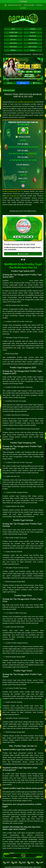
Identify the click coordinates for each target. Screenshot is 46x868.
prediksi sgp (13, 411)
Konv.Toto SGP (33, 43)
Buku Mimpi (13, 47)
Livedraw (33, 29)
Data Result (33, 36)
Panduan (33, 50)
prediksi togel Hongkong (23, 452)
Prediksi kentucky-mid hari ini (13, 191)
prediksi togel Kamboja (10, 534)
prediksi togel (23, 309)
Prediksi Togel (13, 32)
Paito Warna (13, 43)
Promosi (33, 32)
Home (13, 29)
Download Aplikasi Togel (13, 5)
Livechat (23, 8)
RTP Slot (36, 83)
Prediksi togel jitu (9, 341)
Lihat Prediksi (23, 254)
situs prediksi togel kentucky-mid (25, 102)
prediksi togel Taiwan (9, 684)
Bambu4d (39, 287)
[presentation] (22, 260)
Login (10, 83)
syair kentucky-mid (12, 196)
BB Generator (33, 39)
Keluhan (13, 50)
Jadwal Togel (13, 36)
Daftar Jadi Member (29, 5)
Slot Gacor (13, 39)
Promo (23, 83)
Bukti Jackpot (33, 47)
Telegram (39, 5)
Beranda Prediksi (9, 90)
